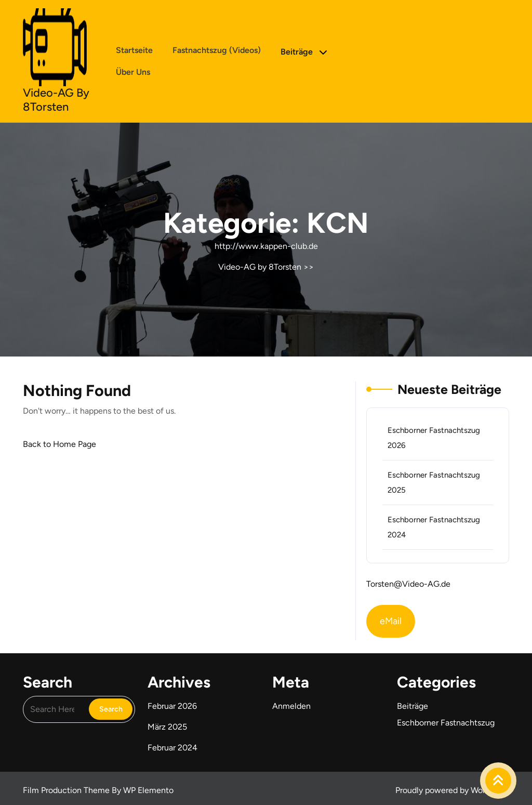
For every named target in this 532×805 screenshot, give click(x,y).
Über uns (133, 72)
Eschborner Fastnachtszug (446, 723)
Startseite (134, 50)
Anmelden (291, 706)
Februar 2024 (172, 748)
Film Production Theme (67, 790)
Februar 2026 (172, 706)
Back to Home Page (59, 444)
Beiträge (297, 52)
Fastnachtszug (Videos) (217, 50)
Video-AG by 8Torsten (56, 100)
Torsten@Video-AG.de (408, 584)
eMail (391, 621)
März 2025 (167, 727)
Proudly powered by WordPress (452, 790)
